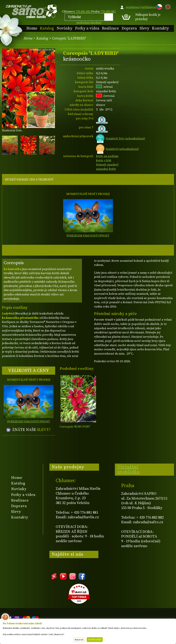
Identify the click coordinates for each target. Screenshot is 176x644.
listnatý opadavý (107, 165)
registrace (133, 7)
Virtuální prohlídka (129, 470)
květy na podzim (107, 156)
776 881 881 (83, 12)
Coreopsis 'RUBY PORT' (75, 427)
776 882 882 (108, 12)
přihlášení (149, 7)
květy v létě (104, 160)
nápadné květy (106, 169)
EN (167, 6)
